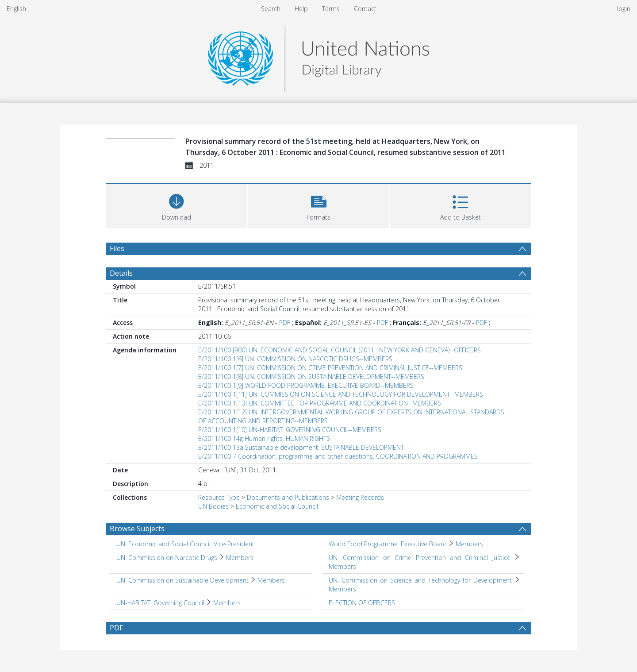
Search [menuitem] (271, 9)
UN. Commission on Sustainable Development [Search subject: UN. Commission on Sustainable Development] (182, 580)
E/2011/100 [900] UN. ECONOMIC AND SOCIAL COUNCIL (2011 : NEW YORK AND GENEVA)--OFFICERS (340, 350)
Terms (331, 9)
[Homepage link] (318, 56)
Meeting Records (360, 497)
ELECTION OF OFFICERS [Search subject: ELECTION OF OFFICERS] (362, 603)
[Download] (177, 205)
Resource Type (219, 497)
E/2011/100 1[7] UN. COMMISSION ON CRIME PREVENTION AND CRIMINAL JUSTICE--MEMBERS (330, 368)
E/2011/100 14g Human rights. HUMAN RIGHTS (264, 438)
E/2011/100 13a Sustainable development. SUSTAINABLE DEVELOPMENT (301, 447)
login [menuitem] (624, 9)
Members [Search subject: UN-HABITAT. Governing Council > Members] (227, 603)
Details (121, 273)
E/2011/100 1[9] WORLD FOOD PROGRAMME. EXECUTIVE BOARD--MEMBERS (306, 385)
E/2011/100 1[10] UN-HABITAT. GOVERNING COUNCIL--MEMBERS (290, 430)
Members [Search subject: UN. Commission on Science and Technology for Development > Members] (342, 589)
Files (117, 248)
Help (301, 9)
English (16, 9)
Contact (365, 9)
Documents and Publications (288, 497)
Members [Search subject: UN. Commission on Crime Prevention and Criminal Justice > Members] (342, 566)
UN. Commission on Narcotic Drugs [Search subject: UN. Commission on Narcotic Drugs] (167, 558)
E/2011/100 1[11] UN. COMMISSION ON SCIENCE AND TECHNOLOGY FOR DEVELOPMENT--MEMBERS (341, 394)
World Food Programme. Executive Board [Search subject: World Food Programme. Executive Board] (388, 544)
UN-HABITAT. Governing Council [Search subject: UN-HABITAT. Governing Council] (160, 603)
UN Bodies (213, 506)
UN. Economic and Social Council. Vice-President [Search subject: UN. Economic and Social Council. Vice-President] (185, 544)
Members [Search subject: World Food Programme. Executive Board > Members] (469, 544)
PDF (285, 322)
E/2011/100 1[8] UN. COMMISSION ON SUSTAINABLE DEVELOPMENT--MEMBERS (311, 377)
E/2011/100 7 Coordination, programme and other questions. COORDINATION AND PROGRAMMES (338, 456)
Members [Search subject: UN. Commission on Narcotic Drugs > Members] (240, 558)
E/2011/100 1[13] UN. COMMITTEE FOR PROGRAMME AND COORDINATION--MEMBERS (320, 403)
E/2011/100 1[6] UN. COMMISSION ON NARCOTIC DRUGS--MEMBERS (295, 359)
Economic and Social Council (277, 506)
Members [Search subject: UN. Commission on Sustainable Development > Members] (271, 580)
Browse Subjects (137, 529)
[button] (319, 205)
